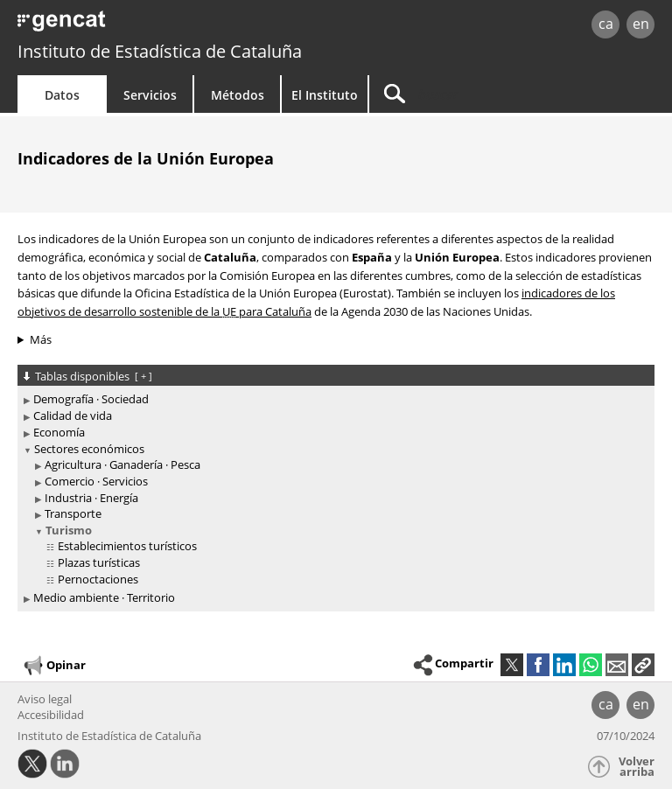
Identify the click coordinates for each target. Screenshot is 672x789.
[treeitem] (333, 399)
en (641, 24)
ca (606, 24)
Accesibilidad (51, 715)
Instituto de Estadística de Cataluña (160, 51)
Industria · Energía (91, 498)
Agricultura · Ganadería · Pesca (122, 464)
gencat (145, 26)
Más (41, 339)
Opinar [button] (54, 666)
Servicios (150, 95)
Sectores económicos (89, 449)
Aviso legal (45, 699)
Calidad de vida (73, 415)
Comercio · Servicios (96, 481)
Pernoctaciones (98, 579)
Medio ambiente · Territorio (104, 597)
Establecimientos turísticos (127, 546)
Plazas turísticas (99, 562)
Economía (59, 432)
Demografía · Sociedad (91, 399)
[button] (643, 665)
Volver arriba (637, 767)
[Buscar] (479, 94)
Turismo (69, 530)
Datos (62, 95)
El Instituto (325, 95)
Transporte (73, 513)
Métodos (238, 95)
